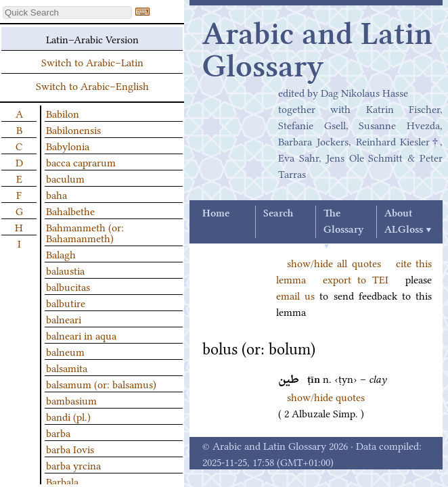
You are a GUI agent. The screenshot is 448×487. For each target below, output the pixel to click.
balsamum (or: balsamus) (101, 384)
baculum (65, 178)
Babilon (63, 113)
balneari (64, 319)
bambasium (71, 400)
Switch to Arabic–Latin (92, 62)
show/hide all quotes (334, 262)
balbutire (66, 302)
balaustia (65, 270)
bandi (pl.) (68, 416)
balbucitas (68, 286)
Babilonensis (73, 129)
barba (58, 432)
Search (278, 214)
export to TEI (356, 279)
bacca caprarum (81, 162)
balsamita (67, 367)
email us (295, 295)
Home (216, 214)
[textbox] (67, 13)
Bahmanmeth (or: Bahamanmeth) (85, 232)
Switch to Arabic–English (92, 85)
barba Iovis (70, 448)
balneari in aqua (81, 335)
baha (57, 194)
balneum (65, 351)
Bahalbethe (70, 210)
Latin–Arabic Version (92, 39)
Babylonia (68, 145)
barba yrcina (73, 465)
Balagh (61, 254)
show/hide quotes (326, 396)
